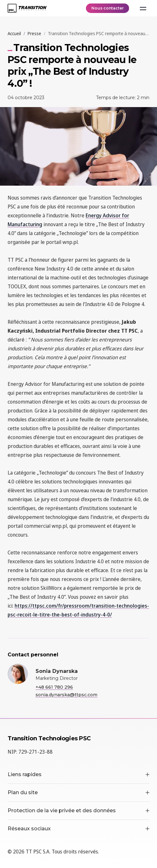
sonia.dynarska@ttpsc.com (66, 695)
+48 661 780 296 (54, 687)
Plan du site (78, 792)
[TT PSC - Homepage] (27, 8)
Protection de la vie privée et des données (78, 811)
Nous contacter (108, 8)
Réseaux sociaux (78, 829)
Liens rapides (78, 774)
